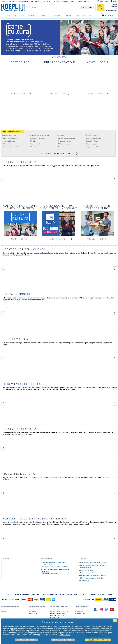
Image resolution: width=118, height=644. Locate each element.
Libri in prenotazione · (53, 594)
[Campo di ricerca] (56, 8)
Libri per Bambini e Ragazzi (67, 138)
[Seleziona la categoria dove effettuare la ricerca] (87, 8)
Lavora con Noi (84, 1)
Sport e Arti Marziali (92, 141)
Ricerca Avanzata (111, 11)
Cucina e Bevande (9, 141)
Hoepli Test (35, 1)
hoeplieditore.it (80, 609)
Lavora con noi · (98, 594)
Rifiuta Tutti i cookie (63, 640)
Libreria (4, 1)
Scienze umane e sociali (94, 138)
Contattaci (33, 613)
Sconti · (84, 594)
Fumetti (44, 16)
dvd (69, 16)
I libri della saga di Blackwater (90, 573)
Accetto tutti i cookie (98, 640)
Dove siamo (113, 7)
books (32, 16)
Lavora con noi (85, 581)
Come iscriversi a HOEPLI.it (10, 607)
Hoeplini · (25, 594)
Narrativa (61, 147)
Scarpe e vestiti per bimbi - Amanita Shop (93, 563)
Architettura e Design (10, 135)
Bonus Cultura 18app (87, 570)
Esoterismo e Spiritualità (38, 138)
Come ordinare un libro (38, 607)
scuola (20, 16)
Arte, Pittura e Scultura (10, 138)
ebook (56, 16)
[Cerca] (100, 8)
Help (116, 9)
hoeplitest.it (79, 611)
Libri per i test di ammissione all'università (93, 575)
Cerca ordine (104, 1)
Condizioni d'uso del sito (59, 607)
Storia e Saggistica (92, 144)
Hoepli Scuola (47, 1)
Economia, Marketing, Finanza (40, 135)
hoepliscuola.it (80, 613)
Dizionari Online (23, 1)
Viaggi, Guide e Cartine (93, 147)
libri (7, 16)
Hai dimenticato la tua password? (13, 609)
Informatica (34, 147)
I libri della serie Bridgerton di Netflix (91, 578)
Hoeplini (13, 522)
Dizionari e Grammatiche (11, 147)
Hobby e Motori (35, 144)
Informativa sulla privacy (59, 611)
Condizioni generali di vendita (61, 609)
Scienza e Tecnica (92, 135)
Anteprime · (72, 594)
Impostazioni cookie (26, 640)
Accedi (115, 1)
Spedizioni (33, 611)
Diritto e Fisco (8, 144)
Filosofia (33, 141)
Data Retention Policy (58, 615)
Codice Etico (55, 617)
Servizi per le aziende (61, 1)
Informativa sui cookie (58, 613)
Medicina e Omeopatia (65, 141)
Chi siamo (114, 4)
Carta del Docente (86, 568)
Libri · (10, 594)
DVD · (16, 594)
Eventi (74, 1)
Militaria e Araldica (64, 144)
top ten (81, 16)
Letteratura (62, 135)
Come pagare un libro (37, 609)
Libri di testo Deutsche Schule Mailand (92, 565)
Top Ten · (36, 594)
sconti (93, 16)
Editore (12, 1)
